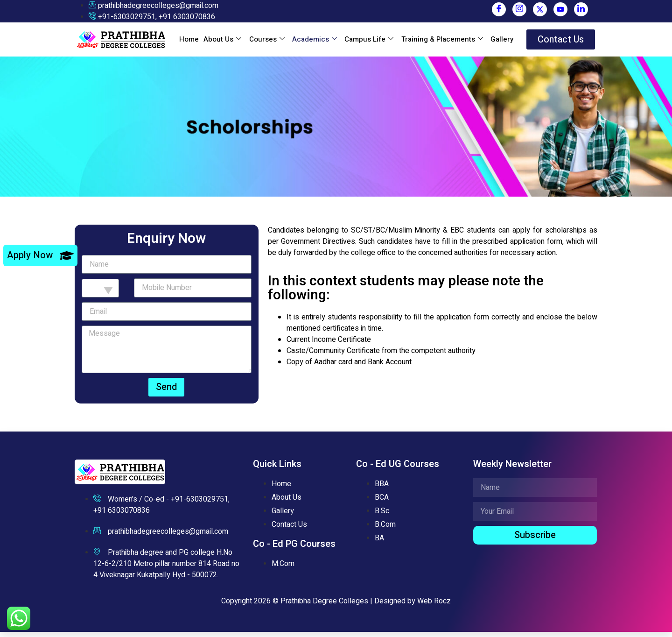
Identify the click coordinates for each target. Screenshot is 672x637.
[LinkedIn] (581, 9)
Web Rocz (434, 606)
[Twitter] (540, 9)
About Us (222, 42)
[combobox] (100, 293)
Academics (314, 42)
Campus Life (368, 42)
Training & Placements (441, 42)
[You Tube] (560, 9)
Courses (266, 42)
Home (189, 42)
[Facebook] (499, 9)
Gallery (501, 42)
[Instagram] (519, 9)
